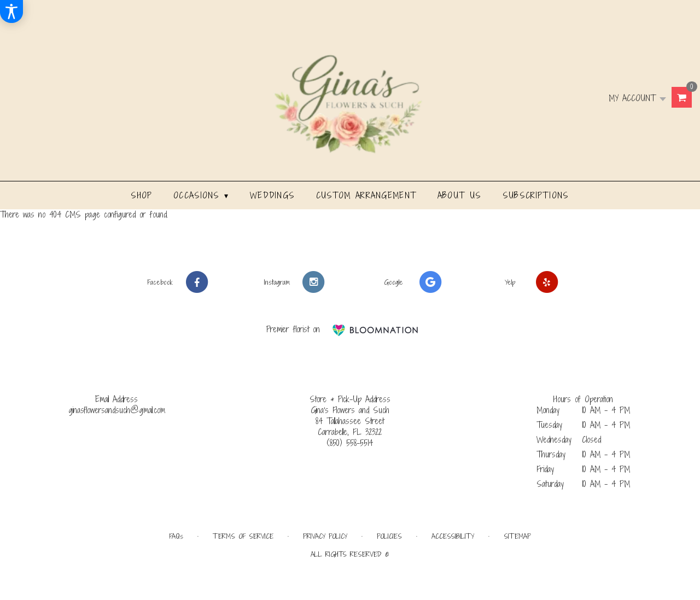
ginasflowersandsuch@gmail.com (117, 410)
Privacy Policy (325, 536)
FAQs (176, 536)
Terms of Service (243, 536)
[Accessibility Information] (11, 11)
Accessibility (453, 536)
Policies (389, 536)
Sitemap (517, 536)
